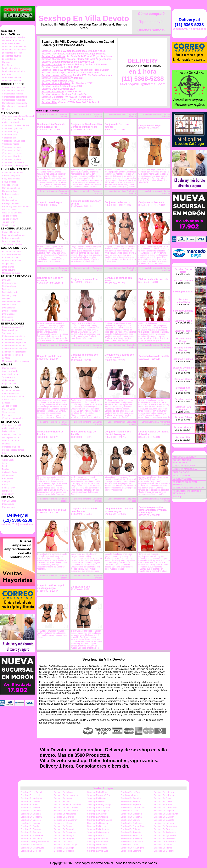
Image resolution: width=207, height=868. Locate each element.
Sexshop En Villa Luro (98, 851)
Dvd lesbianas (9, 308)
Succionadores (9, 333)
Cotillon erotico (9, 400)
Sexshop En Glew (162, 798)
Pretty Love (8, 478)
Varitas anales (9, 380)
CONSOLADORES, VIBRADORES (182, 461)
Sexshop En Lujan (129, 811)
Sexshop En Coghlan (164, 811)
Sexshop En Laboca (63, 792)
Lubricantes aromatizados (14, 47)
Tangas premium (10, 219)
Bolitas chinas (9, 431)
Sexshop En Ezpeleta (131, 804)
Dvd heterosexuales (11, 302)
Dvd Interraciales (10, 305)
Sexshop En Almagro (64, 835)
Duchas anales (9, 368)
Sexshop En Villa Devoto (84, 18)
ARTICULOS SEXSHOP (184, 457)
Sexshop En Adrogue (64, 838)
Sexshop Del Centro (63, 842)
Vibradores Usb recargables (15, 166)
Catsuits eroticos (10, 185)
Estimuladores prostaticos (14, 352)
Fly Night (6, 62)
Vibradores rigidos (11, 144)
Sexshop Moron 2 (183, 427)
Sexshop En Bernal (63, 826)
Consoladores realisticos (14, 100)
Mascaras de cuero (11, 273)
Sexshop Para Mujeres (183, 408)
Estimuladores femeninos (14, 346)
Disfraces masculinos (12, 238)
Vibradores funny (10, 132)
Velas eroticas (9, 412)
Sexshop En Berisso (97, 826)
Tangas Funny (9, 222)
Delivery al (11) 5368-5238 (18, 518)
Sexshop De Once (129, 845)
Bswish (6, 469)
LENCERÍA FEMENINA (184, 466)
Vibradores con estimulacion (15, 125)
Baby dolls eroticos (11, 179)
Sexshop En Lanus (63, 798)
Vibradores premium (12, 147)
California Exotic (10, 472)
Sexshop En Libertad (31, 801)
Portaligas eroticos (11, 203)
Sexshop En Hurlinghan (32, 798)
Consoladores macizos (13, 91)
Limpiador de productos (13, 40)
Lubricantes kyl (9, 59)
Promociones (8, 507)
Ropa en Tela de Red (12, 213)
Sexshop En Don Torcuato (133, 808)
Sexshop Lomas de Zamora (57, 75)
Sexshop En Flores (30, 804)
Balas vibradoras (10, 330)
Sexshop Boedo (50, 67)
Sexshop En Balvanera (65, 832)
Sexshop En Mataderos (65, 814)
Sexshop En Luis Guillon (165, 808)
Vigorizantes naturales (13, 418)
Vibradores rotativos (12, 159)
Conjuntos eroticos (11, 188)
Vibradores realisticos (12, 153)
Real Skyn (7, 65)
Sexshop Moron (50, 81)
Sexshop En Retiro (96, 835)
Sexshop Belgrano (52, 51)
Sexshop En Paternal (64, 829)
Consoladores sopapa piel (14, 106)
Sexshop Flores (50, 70)
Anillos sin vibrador (11, 428)
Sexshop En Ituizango (164, 795)
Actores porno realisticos (14, 87)
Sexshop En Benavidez (32, 829)
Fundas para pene (11, 441)
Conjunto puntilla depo (50, 356)
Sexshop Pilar (49, 102)
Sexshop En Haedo (96, 798)
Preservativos (9, 409)
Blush (5, 466)
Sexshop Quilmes (51, 78)
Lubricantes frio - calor (13, 53)
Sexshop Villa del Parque (55, 62)
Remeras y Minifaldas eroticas (16, 206)
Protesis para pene (11, 447)
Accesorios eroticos (11, 390)
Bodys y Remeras (11, 232)
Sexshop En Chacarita (98, 817)
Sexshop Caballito (52, 65)
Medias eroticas (10, 200)
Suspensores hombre (12, 244)
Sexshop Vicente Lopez (54, 100)
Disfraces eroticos (11, 194)
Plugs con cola (9, 383)
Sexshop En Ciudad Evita (166, 814)
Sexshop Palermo (51, 54)
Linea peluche (9, 270)
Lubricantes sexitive (11, 77)
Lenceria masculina (11, 241)
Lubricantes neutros (11, 56)
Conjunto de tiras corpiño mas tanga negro (51, 587)
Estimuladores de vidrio (13, 339)
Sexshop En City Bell (64, 817)
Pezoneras (7, 415)
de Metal (6, 358)
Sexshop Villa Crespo (53, 73)
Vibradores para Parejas (14, 119)
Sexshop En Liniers (163, 801)
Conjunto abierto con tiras (51, 510)
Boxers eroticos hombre (13, 235)
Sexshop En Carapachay (66, 820)
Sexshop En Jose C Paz (99, 795)
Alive (4, 463)
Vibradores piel (9, 138)
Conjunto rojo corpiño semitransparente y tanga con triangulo (152, 510)
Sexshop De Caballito (64, 851)
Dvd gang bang (9, 295)
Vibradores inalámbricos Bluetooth (18, 116)
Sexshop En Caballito (164, 820)
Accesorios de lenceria (13, 172)
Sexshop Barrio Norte (53, 56)
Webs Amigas (103, 788)
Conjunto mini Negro (150, 126)
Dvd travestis (8, 320)
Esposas (6, 403)
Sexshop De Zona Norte (132, 842)
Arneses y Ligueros (11, 176)
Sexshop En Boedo (30, 826)
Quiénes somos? (151, 30)
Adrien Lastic (8, 460)
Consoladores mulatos (13, 94)
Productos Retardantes (13, 450)
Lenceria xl (7, 197)
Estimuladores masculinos (14, 349)
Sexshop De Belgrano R (132, 851)
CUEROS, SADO (181, 472)
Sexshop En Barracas (164, 829)
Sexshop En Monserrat (31, 817)
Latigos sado (8, 264)
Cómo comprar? (151, 14)
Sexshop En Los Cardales (66, 808)
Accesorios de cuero (12, 251)
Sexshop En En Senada (99, 808)
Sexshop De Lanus (163, 845)
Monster (6, 109)
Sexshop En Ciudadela (131, 814)
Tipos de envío (151, 22)
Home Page (42, 111)
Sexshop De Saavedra (31, 845)
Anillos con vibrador (11, 122)
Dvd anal (6, 280)
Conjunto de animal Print (85, 279)
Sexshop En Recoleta (131, 832)
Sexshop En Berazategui (166, 826)
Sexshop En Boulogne (131, 823)
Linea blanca (8, 267)
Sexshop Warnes (51, 94)
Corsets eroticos (10, 191)
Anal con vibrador (10, 371)
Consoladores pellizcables (14, 97)
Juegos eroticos (10, 406)
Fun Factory (8, 494)
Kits (4, 453)
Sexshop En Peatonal (31, 832)
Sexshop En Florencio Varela (68, 804)
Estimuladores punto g (13, 355)
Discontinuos (8, 504)
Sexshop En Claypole (97, 814)
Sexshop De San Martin (165, 842)
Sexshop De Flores (163, 848)
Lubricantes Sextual (11, 81)
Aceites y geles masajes (14, 37)
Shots (5, 485)
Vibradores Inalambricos (14, 141)
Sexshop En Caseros (31, 820)
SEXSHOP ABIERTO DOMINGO (188, 488)
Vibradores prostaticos (13, 150)
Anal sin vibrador (10, 374)
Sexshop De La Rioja (64, 848)
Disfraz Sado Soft (80, 587)
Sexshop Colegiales (52, 97)
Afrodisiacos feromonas (13, 397)
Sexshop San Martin (53, 92)
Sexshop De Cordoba (31, 851)
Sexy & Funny (9, 488)
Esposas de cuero (11, 257)
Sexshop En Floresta (130, 801)
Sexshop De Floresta (97, 848)
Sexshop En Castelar (164, 817)
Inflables (6, 444)
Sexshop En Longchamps (99, 804)
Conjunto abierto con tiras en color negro (119, 510)
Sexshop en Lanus (129, 795)
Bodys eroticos (9, 182)
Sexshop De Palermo (97, 845)
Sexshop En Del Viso (31, 811)
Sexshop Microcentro (53, 59)
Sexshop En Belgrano (131, 829)
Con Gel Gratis (9, 501)
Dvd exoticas (8, 289)
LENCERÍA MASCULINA (185, 469)
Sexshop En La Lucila (31, 795)
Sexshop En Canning (130, 820)
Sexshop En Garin (96, 801)
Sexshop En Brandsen (98, 823)
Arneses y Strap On (11, 434)
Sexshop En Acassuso (98, 838)
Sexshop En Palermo (164, 823)
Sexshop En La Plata (130, 792)
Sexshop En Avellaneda (165, 832)
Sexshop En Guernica (131, 798)
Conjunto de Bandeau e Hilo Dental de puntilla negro (86, 126)
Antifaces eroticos (11, 393)
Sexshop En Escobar (31, 808)
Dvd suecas (8, 317)
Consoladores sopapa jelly (15, 103)
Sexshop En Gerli (62, 801)
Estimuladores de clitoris (14, 336)
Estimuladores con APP (13, 327)
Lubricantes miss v (11, 68)
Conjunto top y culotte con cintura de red (119, 356)
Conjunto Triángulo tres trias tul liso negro (118, 433)
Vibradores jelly (9, 135)
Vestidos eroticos (10, 225)
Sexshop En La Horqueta (66, 795)
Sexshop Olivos (50, 89)
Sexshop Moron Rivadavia (56, 83)
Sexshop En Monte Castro (100, 820)
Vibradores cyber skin (12, 128)
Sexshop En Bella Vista (98, 829)
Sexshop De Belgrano (164, 851)
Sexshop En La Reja (97, 792)
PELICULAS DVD (181, 476)
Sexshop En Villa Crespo (66, 845)
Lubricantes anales (11, 43)
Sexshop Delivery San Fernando (36, 842)
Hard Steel (7, 491)
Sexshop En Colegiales (98, 811)
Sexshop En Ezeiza (163, 804)
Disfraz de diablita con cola (153, 279)
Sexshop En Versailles (164, 838)
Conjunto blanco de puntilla (154, 356)
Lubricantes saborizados (14, 71)
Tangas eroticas (10, 216)
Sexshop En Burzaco (31, 823)
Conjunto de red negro (50, 202)
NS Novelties (8, 475)
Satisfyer (6, 482)
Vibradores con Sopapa (13, 162)
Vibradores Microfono (12, 156)
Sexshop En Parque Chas (133, 826)
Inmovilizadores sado (12, 261)
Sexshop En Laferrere (164, 792)
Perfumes (7, 74)
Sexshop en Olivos (63, 823)
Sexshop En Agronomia (165, 835)
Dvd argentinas (9, 283)
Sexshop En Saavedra (31, 838)
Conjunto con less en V (117, 202)
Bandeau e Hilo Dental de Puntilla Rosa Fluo (51, 126)
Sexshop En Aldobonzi (131, 835)
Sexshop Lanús (50, 86)
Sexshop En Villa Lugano (132, 848)
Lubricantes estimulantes (14, 50)
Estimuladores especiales (14, 342)
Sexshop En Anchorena (32, 835)
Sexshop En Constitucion (66, 811)
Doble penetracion (11, 437)
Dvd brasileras (9, 286)
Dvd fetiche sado (10, 292)
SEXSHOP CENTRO (183, 479)
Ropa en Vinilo (9, 210)
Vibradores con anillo (12, 425)
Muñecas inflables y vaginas (15, 361)
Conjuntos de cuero (11, 254)
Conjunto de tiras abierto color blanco (85, 510)
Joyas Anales (8, 377)
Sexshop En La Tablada (32, 792)
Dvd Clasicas (8, 314)
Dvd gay (6, 298)
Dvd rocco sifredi (10, 311)
